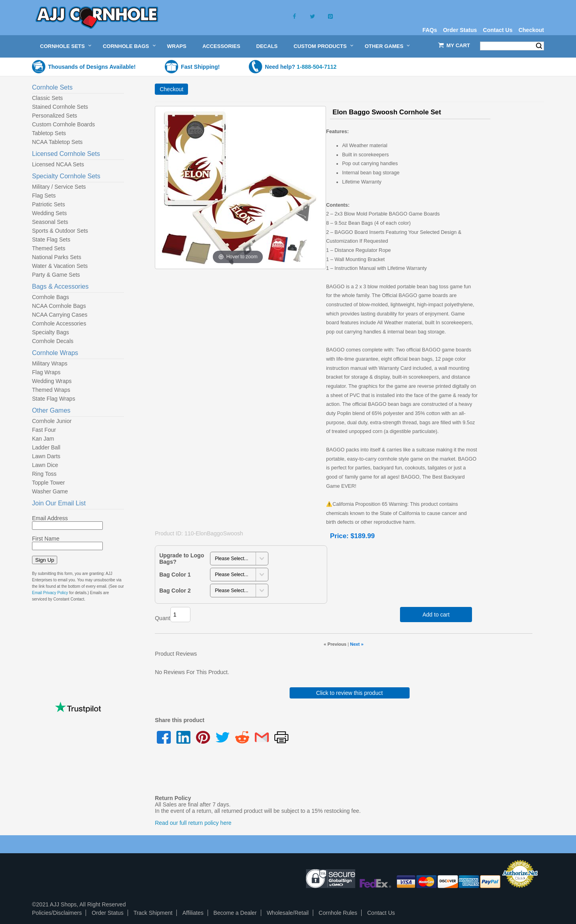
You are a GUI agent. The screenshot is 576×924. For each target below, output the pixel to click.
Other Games (384, 46)
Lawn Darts (46, 456)
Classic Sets (47, 98)
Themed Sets (49, 248)
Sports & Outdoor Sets (60, 231)
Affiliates (193, 913)
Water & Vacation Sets (60, 266)
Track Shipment (153, 913)
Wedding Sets (49, 213)
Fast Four (44, 430)
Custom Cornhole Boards (63, 124)
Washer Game (50, 491)
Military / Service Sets (59, 187)
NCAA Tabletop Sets (57, 142)
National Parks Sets (57, 257)
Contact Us (498, 30)
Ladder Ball (46, 447)
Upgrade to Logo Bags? (182, 559)
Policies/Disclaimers (57, 913)
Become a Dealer (235, 913)
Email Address (50, 518)
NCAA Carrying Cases (60, 315)
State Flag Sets (51, 239)
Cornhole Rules (338, 913)
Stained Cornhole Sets (60, 107)
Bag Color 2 (175, 591)
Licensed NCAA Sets (58, 164)
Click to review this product (349, 693)
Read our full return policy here (193, 823)
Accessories (221, 46)
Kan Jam (43, 439)
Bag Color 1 (175, 575)
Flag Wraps (46, 372)
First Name (46, 539)
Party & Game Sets (56, 275)
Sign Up (45, 560)
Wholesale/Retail (288, 913)
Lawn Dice (45, 465)
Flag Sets (44, 196)
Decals (267, 46)
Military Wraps (50, 363)
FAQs (430, 30)
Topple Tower (48, 483)
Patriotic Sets (48, 204)
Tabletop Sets (49, 133)
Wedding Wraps (52, 381)
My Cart (458, 45)
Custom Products (320, 46)
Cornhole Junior (52, 421)
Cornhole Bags (126, 46)
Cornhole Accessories (59, 323)
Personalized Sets (55, 116)
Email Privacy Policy (50, 593)
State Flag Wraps (54, 399)
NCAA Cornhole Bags (59, 306)
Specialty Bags (51, 332)
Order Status (460, 30)
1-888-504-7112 (317, 67)
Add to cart (436, 615)
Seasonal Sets (50, 222)
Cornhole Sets (62, 46)
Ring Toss (44, 474)
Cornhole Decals (53, 341)
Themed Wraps (51, 390)
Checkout (531, 30)
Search (539, 46)
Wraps (177, 46)
